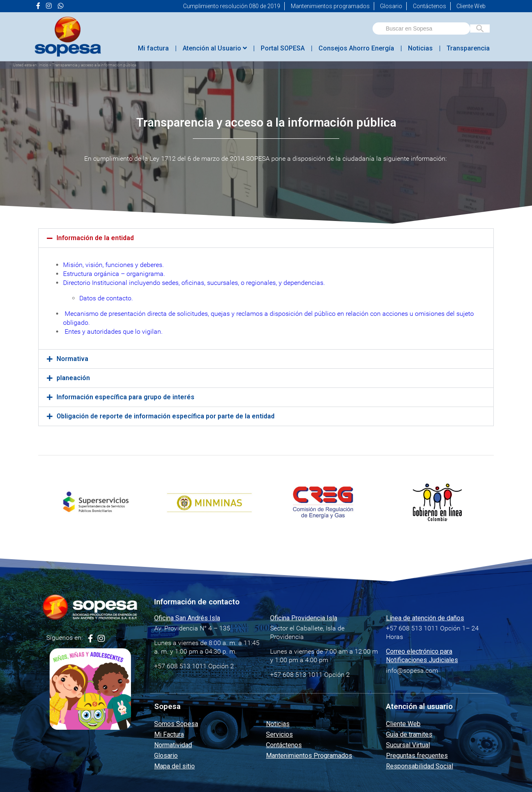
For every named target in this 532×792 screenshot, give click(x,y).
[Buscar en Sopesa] (480, 28)
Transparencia (468, 48)
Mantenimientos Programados (309, 756)
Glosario (391, 6)
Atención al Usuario (215, 48)
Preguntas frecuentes (417, 756)
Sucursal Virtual (408, 745)
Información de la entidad (95, 238)
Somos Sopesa (176, 724)
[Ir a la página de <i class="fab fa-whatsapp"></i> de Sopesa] (61, 6)
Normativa (72, 359)
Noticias (420, 48)
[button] (266, 238)
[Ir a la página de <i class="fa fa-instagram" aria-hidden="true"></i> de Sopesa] (49, 6)
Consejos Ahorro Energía (356, 48)
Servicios (279, 734)
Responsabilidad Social (420, 766)
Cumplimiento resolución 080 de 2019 (232, 6)
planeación (73, 378)
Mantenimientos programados (330, 6)
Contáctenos (430, 6)
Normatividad (173, 745)
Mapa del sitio (174, 766)
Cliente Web (471, 6)
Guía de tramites (409, 734)
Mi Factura (169, 734)
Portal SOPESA (283, 48)
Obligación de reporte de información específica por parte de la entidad (166, 416)
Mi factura (153, 48)
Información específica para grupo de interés (125, 397)
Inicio (44, 65)
